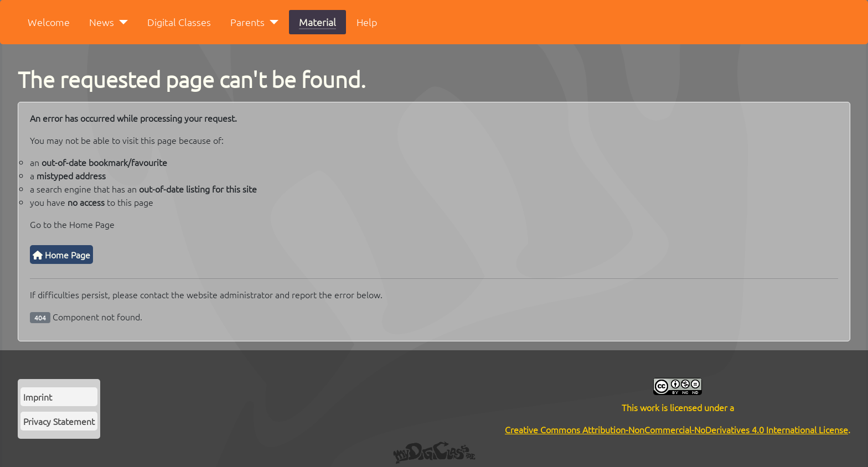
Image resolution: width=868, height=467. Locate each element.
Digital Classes (179, 22)
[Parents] (272, 22)
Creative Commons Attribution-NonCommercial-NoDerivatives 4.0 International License (676, 429)
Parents (247, 22)
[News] (121, 22)
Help (367, 22)
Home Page (61, 255)
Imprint (38, 397)
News (102, 22)
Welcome (49, 22)
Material (317, 22)
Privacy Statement (59, 421)
